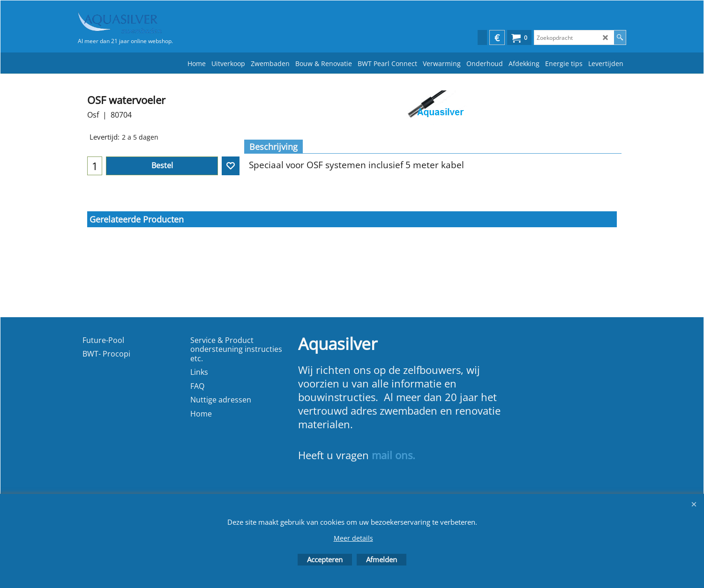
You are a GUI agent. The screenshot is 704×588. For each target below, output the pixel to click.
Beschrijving (273, 147)
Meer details (353, 538)
